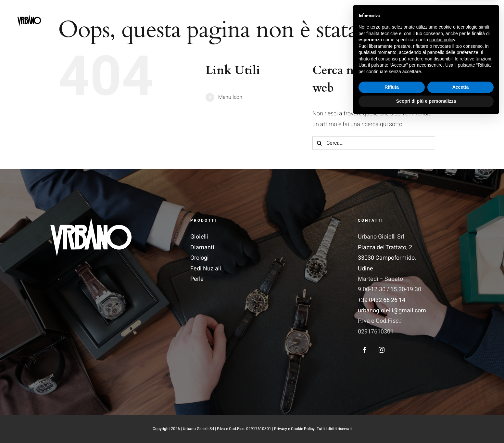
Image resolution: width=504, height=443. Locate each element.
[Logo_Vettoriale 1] (91, 221)
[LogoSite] (29, 10)
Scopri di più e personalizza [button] (426, 425)
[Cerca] (319, 143)
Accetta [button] (461, 411)
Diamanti (202, 248)
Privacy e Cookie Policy (294, 429)
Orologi (200, 258)
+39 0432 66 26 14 (382, 300)
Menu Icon (230, 97)
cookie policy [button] (442, 364)
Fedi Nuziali (206, 269)
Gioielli (199, 237)
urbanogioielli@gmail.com (392, 311)
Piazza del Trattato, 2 (385, 248)
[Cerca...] (374, 143)
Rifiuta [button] (392, 411)
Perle (197, 279)
